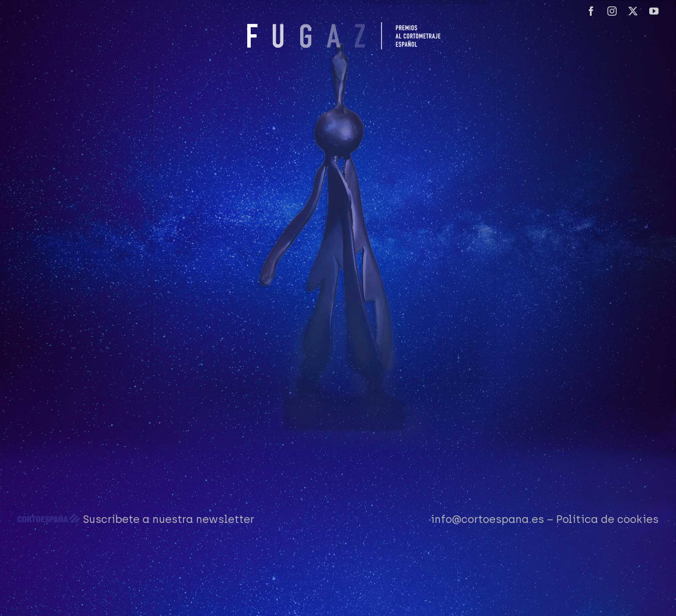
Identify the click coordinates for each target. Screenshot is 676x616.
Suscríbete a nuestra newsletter (169, 519)
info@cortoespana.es (487, 519)
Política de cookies (607, 519)
